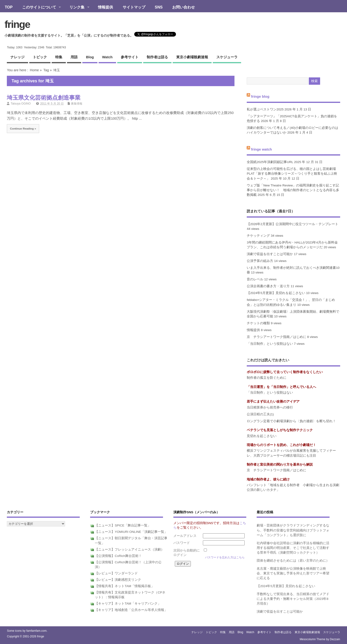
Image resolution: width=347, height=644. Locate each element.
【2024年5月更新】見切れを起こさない (276, 293)
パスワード (182, 543)
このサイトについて (39, 8)
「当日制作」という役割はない (270, 344)
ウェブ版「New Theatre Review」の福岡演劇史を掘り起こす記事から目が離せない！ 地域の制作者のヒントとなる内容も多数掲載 (293, 190)
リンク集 (77, 8)
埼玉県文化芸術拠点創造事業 (44, 98)
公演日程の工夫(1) (260, 414)
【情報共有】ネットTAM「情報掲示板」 (125, 586)
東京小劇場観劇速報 (192, 57)
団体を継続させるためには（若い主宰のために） (293, 561)
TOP (9, 7)
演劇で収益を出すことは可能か (270, 254)
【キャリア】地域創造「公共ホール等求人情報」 (131, 610)
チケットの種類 (258, 323)
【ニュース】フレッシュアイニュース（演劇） (130, 549)
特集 (59, 57)
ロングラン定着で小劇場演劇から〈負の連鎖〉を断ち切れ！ (291, 421)
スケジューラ (227, 57)
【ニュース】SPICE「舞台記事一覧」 (123, 525)
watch (107, 57)
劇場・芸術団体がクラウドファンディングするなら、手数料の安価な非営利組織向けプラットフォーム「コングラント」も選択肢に (293, 530)
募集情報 (77, 104)
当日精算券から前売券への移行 (270, 407)
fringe (17, 24)
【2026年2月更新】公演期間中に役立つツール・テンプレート (293, 224)
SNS (159, 7)
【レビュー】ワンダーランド (116, 573)
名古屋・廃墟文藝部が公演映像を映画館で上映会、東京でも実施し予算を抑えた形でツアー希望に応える (293, 573)
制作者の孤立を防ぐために (267, 378)
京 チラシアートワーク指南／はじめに (276, 337)
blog (90, 57)
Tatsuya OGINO (21, 104)
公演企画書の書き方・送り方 (268, 286)
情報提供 (105, 7)
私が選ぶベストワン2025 (265, 109)
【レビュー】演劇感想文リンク (118, 580)
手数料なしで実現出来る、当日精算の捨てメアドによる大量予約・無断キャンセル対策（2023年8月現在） (293, 599)
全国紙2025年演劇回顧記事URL (270, 162)
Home (34, 70)
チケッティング (258, 236)
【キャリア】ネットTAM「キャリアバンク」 (128, 604)
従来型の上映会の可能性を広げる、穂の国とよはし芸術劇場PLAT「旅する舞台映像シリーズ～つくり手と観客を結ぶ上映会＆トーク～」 (292, 174)
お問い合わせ (184, 7)
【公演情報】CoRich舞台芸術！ (118, 556)
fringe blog (260, 96)
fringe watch (261, 149)
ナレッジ (17, 57)
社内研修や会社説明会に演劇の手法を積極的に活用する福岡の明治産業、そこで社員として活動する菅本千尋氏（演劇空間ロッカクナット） (293, 548)
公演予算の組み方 (260, 261)
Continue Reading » (23, 128)
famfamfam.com (36, 631)
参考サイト (130, 57)
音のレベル (255, 279)
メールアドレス (185, 536)
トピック (40, 57)
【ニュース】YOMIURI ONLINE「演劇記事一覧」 (131, 532)
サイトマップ (134, 7)
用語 (74, 57)
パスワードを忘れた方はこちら (225, 557)
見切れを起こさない (262, 436)
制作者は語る (157, 57)
